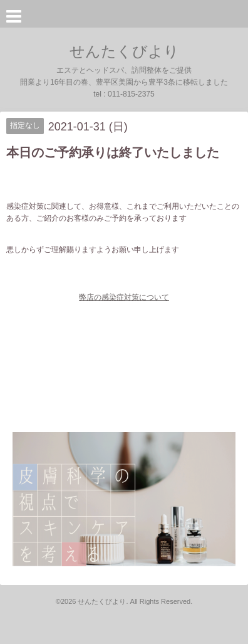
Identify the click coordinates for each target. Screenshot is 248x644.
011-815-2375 (131, 94)
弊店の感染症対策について (124, 297)
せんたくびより (124, 51)
